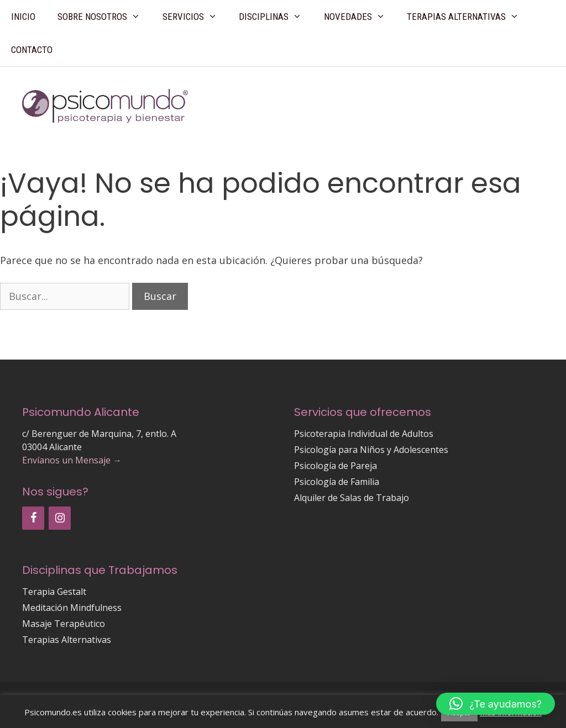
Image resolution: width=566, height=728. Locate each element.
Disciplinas (276, 17)
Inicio (23, 17)
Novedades (360, 17)
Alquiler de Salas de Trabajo (352, 498)
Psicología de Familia (337, 482)
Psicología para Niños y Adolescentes (371, 450)
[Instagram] (60, 518)
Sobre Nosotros (104, 17)
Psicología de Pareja (336, 466)
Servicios (195, 17)
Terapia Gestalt (54, 592)
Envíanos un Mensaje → (72, 460)
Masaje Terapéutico (64, 624)
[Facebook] (33, 518)
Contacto (32, 50)
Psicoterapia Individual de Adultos (364, 434)
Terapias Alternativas (468, 17)
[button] (496, 704)
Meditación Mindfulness (72, 608)
